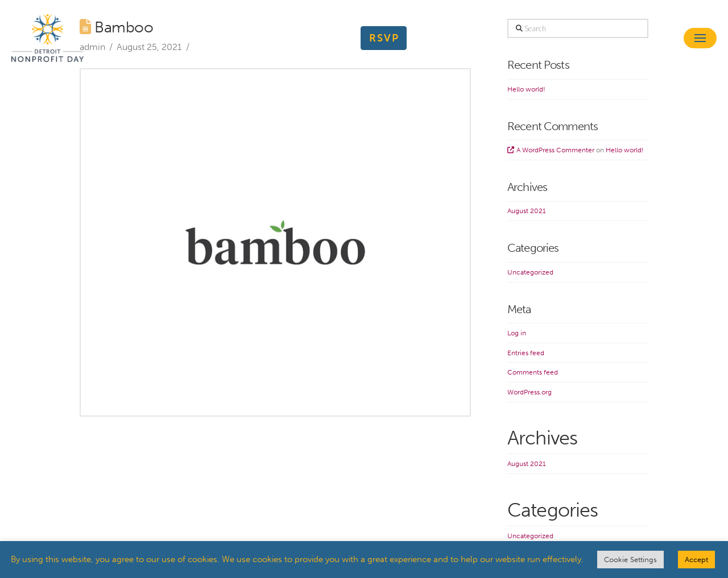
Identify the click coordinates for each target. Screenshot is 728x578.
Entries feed (526, 353)
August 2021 (527, 211)
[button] (700, 38)
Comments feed (533, 372)
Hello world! (526, 89)
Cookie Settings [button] (630, 560)
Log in (517, 333)
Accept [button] (696, 560)
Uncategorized (530, 272)
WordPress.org (530, 392)
